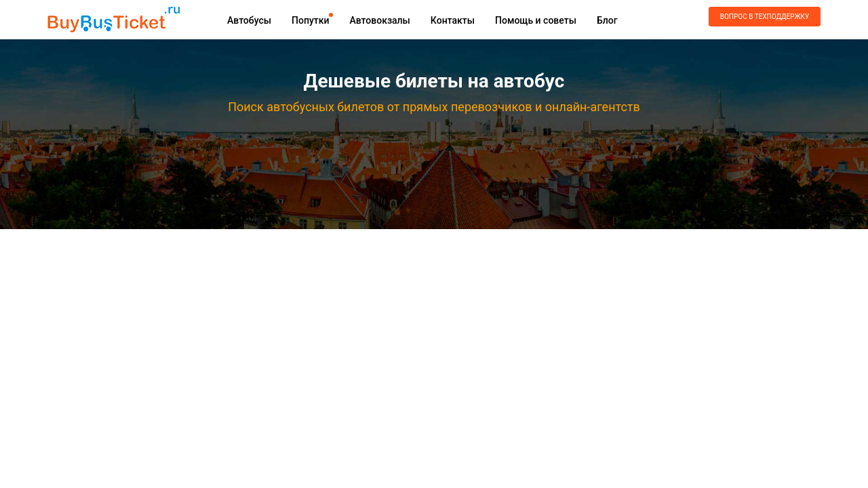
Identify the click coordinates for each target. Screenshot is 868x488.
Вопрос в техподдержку (765, 17)
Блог (607, 20)
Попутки (310, 20)
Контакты (453, 20)
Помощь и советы (536, 20)
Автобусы (249, 20)
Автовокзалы (379, 20)
